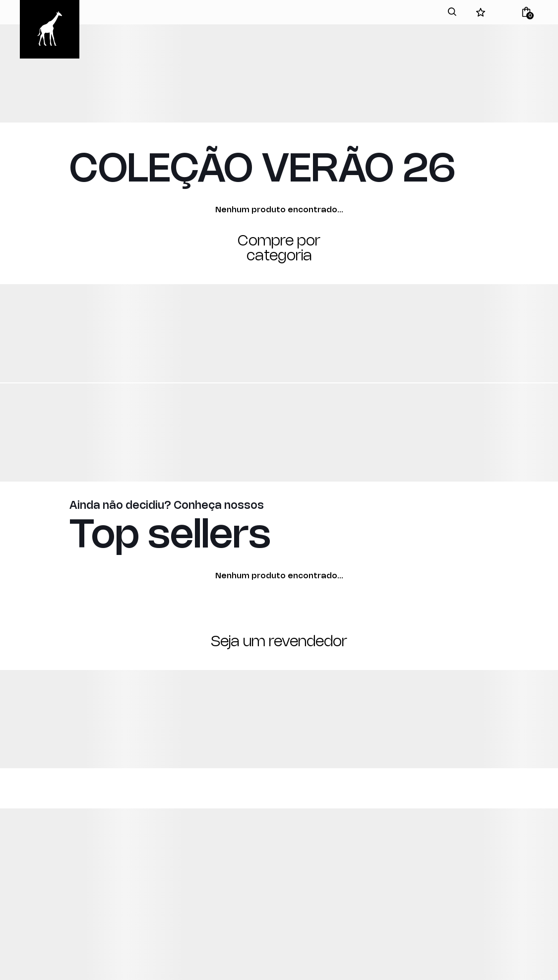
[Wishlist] (481, 12)
